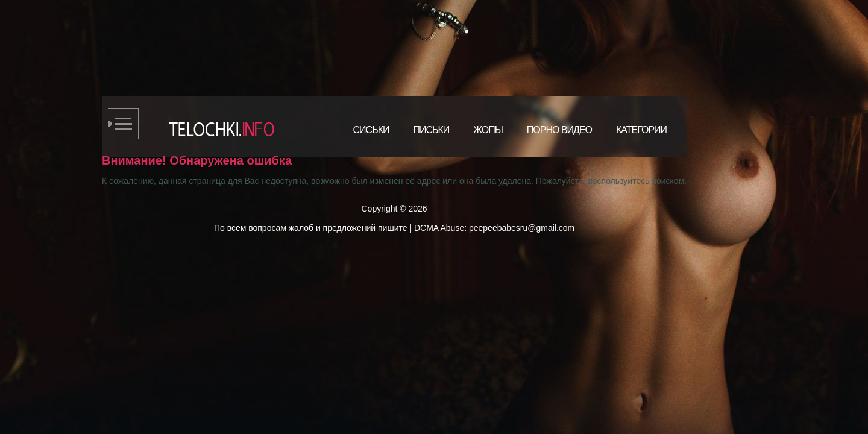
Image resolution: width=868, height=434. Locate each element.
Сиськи (371, 130)
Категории (641, 130)
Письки (431, 130)
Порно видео (559, 130)
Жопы (488, 130)
